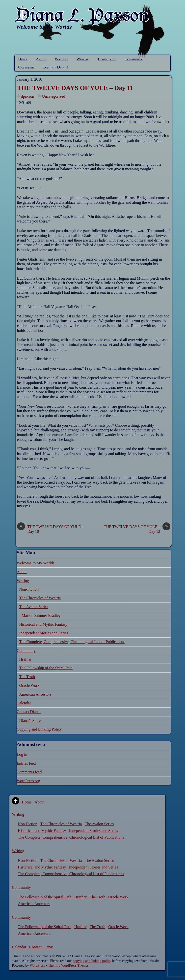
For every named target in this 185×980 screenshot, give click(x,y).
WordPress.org (28, 781)
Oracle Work (29, 685)
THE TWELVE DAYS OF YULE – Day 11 (75, 88)
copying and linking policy (92, 961)
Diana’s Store (30, 721)
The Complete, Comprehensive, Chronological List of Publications (72, 642)
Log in (22, 754)
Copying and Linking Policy (39, 729)
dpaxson (28, 96)
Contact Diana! (55, 67)
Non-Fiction (29, 589)
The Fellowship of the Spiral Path (46, 668)
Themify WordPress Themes (68, 965)
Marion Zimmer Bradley (41, 615)
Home (23, 59)
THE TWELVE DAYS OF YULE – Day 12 (137, 529)
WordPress (37, 965)
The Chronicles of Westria (40, 598)
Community (107, 59)
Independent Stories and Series (44, 633)
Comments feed (29, 772)
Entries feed (26, 763)
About (41, 59)
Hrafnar (26, 659)
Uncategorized (54, 96)
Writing (61, 59)
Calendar (26, 67)
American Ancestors (35, 694)
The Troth (27, 677)
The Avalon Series (34, 607)
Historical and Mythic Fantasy (43, 624)
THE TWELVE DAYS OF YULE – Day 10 (51, 529)
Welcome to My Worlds (36, 563)
